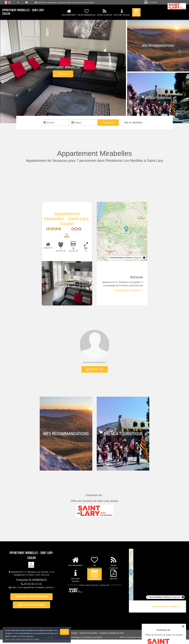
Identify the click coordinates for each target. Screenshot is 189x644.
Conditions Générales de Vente (112, 637)
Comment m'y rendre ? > (128, 291)
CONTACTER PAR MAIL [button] (31, 608)
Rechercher (108, 123)
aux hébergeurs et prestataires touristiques (86, 642)
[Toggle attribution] (144, 259)
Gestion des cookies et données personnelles (22, 639)
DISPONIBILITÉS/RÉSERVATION (31, 599)
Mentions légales (71, 637)
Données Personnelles (89, 637)
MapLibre (138, 259)
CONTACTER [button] (95, 371)
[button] (133, 123)
